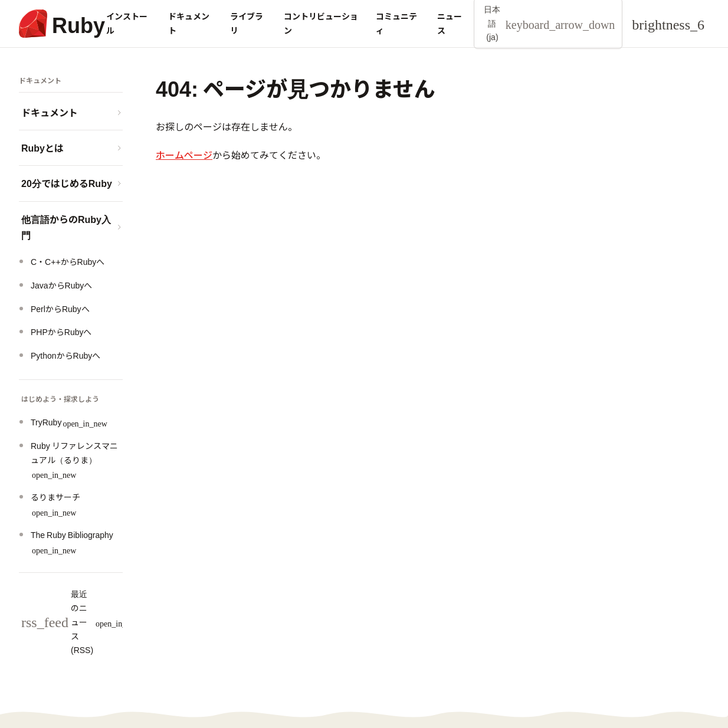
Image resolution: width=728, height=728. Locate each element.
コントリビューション (321, 23)
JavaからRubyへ (61, 285)
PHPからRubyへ (61, 332)
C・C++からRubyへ (68, 261)
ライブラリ (247, 23)
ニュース (450, 23)
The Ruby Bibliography (72, 541)
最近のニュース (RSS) (81, 622)
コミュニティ (396, 23)
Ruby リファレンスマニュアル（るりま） (74, 459)
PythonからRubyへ (65, 355)
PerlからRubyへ (60, 309)
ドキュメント (189, 23)
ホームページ (184, 155)
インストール (127, 23)
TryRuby (69, 422)
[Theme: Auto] (668, 24)
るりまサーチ (55, 504)
